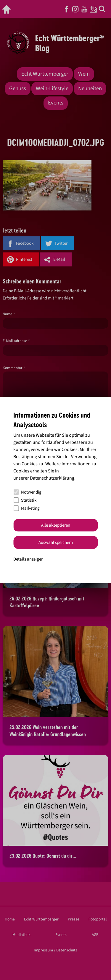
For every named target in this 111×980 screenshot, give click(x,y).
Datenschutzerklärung (52, 478)
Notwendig (27, 492)
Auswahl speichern (56, 542)
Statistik (25, 500)
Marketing (26, 508)
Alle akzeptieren (56, 525)
